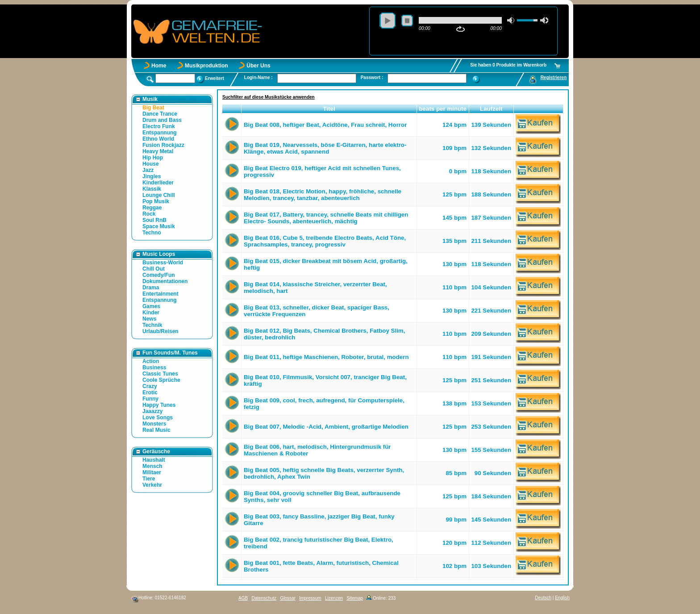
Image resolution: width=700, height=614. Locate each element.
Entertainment (160, 294)
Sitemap (355, 598)
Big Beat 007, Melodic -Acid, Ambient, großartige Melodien (326, 427)
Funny (150, 399)
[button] (232, 109)
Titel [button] (329, 109)
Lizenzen (334, 598)
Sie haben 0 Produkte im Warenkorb (508, 65)
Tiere (149, 479)
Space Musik (159, 226)
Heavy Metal (158, 151)
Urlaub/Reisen (160, 331)
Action (151, 361)
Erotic (150, 393)
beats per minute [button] (443, 109)
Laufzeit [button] (491, 109)
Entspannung (160, 133)
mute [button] (511, 20)
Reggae (152, 208)
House (151, 164)
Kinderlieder (158, 183)
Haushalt (154, 460)
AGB (243, 598)
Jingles (152, 176)
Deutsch (543, 598)
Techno (152, 233)
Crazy (150, 386)
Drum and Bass (162, 120)
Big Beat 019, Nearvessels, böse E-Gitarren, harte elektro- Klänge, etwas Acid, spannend (325, 148)
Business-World (163, 263)
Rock (149, 214)
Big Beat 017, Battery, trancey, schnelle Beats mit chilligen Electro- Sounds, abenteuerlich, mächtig (326, 218)
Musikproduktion (206, 66)
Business (154, 368)
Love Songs (158, 418)
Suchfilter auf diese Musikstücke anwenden (269, 97)
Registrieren (554, 77)
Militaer (152, 472)
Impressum (310, 598)
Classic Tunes (160, 374)
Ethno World (158, 139)
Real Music (156, 430)
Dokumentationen (165, 281)
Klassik (152, 189)
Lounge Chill (159, 195)
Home (159, 66)
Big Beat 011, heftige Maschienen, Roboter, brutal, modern (326, 357)
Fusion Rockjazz (163, 145)
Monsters (154, 424)
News (149, 319)
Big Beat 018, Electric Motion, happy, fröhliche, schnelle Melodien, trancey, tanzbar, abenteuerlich (323, 195)
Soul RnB (154, 220)
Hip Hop (153, 158)
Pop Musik (156, 201)
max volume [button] (544, 20)
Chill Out (154, 269)
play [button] (387, 21)
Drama (151, 288)
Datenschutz (264, 598)
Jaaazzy (152, 411)
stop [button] (407, 21)
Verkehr (152, 485)
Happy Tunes (159, 405)
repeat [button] (460, 29)
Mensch (152, 466)
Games (151, 306)
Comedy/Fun (159, 275)
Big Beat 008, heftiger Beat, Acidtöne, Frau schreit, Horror (325, 125)
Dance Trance (160, 114)
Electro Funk (159, 126)
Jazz (148, 170)
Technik (152, 325)
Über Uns (258, 66)
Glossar (287, 598)
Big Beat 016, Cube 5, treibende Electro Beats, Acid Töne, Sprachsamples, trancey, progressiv (325, 241)
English (562, 598)
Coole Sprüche (161, 380)
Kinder (151, 313)
